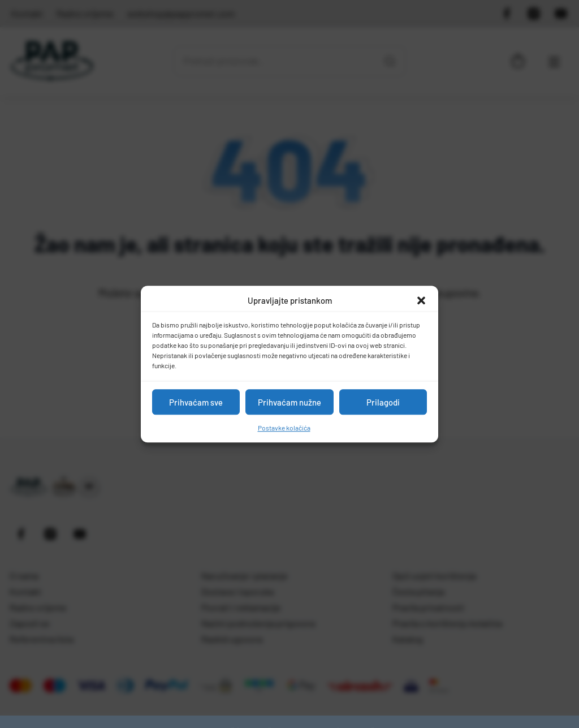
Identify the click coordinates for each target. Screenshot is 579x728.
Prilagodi (383, 402)
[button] (421, 300)
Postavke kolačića (284, 428)
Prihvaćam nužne (289, 402)
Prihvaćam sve (196, 402)
